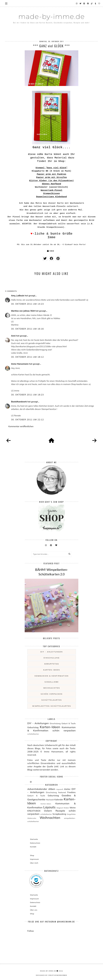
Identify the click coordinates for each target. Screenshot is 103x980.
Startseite (34, 839)
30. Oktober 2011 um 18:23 (27, 395)
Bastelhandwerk (19, 402)
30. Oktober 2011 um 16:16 (27, 329)
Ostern (48, 811)
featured (62, 792)
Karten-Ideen (52, 670)
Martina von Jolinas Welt (23, 311)
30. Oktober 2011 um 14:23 (27, 304)
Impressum (34, 859)
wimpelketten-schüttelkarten (52, 706)
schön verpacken (52, 694)
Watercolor (32, 818)
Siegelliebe (52, 682)
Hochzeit (50, 800)
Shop (32, 855)
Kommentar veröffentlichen (21, 426)
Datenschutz (35, 843)
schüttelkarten (52, 700)
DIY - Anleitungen (52, 652)
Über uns (34, 910)
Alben (52, 789)
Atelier (67, 789)
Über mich (34, 863)
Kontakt (33, 847)
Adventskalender (37, 789)
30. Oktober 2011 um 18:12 (27, 357)
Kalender (59, 800)
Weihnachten (52, 688)
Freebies (71, 792)
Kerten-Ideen (46, 804)
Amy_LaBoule (18, 296)
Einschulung (52, 658)
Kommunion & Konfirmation (52, 676)
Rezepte (60, 811)
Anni (13, 336)
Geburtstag (52, 664)
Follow (31, 931)
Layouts (49, 807)
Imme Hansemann (20, 364)
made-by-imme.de (52, 17)
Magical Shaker (63, 808)
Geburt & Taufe (69, 723)
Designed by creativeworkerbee (52, 975)
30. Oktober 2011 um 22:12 (27, 420)
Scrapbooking (59, 814)
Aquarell (60, 789)
